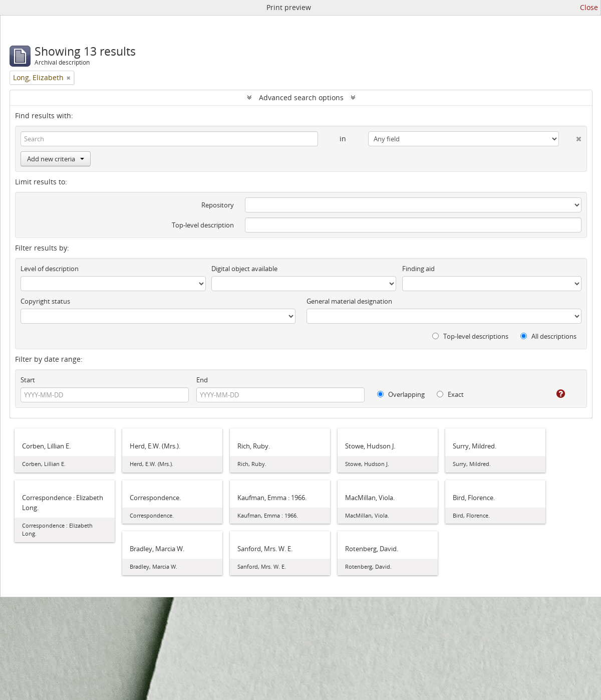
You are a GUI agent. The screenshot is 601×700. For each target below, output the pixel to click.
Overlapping (401, 394)
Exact (450, 394)
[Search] (169, 139)
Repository (218, 205)
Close (589, 7)
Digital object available (244, 269)
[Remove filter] (69, 78)
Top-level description (203, 225)
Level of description (50, 269)
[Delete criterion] (570, 137)
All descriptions (548, 336)
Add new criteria (56, 159)
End (202, 380)
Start (28, 380)
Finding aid (418, 269)
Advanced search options (301, 97)
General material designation (349, 301)
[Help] (554, 394)
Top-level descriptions (470, 336)
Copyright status (45, 301)
